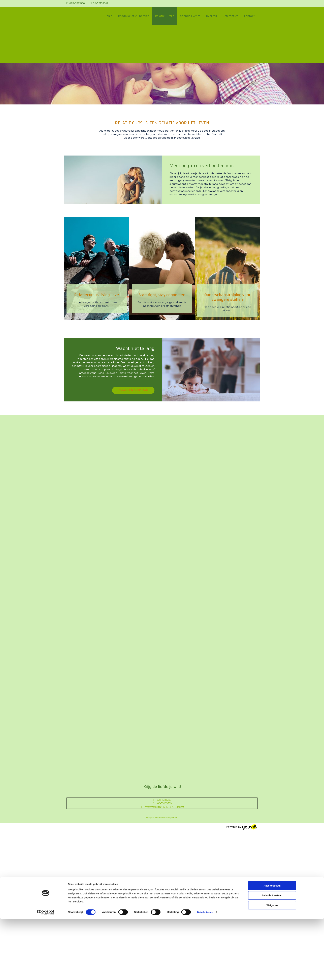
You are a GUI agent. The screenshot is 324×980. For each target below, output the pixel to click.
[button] (133, 390)
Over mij (212, 16)
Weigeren (272, 794)
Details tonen (205, 801)
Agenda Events (190, 16)
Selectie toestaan (272, 784)
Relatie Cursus (165, 16)
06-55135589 (101, 3)
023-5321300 (77, 3)
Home (108, 16)
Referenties (231, 16)
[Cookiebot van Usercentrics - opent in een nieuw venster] (46, 801)
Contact (249, 16)
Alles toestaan (272, 774)
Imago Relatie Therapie (134, 16)
